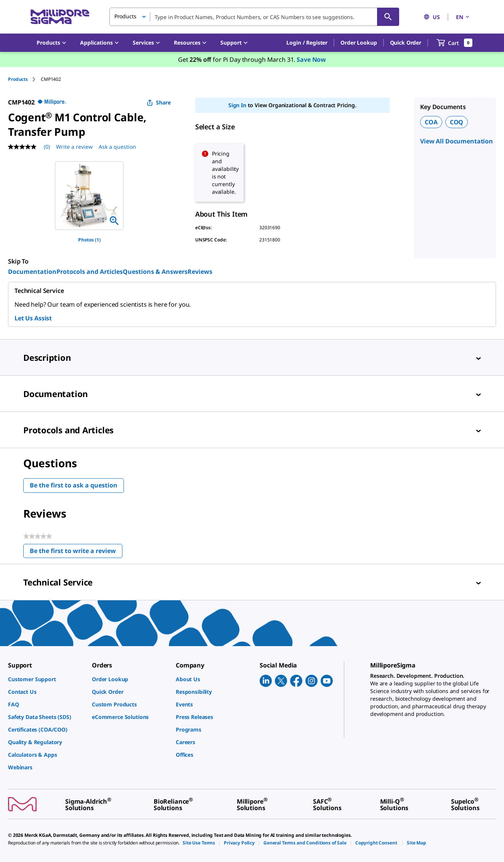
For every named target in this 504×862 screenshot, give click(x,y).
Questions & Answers (155, 272)
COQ (457, 122)
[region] (89, 196)
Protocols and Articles (90, 272)
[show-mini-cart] (455, 43)
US (432, 17)
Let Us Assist (33, 318)
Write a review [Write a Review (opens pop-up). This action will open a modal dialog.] (74, 147)
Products (18, 79)
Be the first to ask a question (74, 485)
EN (463, 17)
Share (159, 102)
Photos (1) (89, 240)
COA (431, 122)
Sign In (237, 105)
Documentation (32, 272)
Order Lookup (359, 43)
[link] (46, 679)
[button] (307, 43)
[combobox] (254, 17)
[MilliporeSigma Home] (60, 17)
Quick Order (406, 43)
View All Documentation (457, 141)
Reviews (200, 272)
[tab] (24, 79)
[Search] (388, 17)
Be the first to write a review (76, 552)
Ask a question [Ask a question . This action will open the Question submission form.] (117, 147)
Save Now (311, 60)
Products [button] (125, 16)
